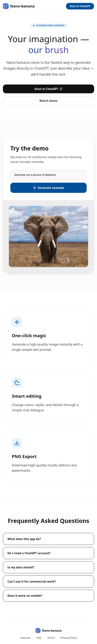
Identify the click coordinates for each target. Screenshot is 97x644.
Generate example (48, 188)
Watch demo (48, 101)
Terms (51, 638)
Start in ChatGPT (80, 6)
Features (25, 638)
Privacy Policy (69, 638)
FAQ (39, 638)
